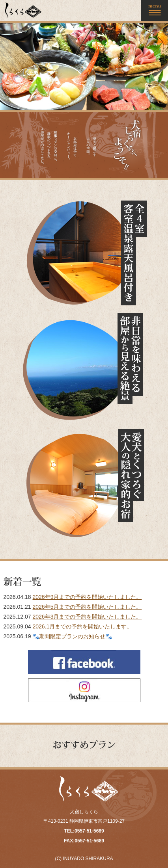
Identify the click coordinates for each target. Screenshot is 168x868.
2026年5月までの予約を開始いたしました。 (87, 607)
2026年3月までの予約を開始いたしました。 (87, 617)
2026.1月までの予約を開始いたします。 (82, 626)
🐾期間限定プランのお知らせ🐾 (72, 636)
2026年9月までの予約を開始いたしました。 (87, 597)
